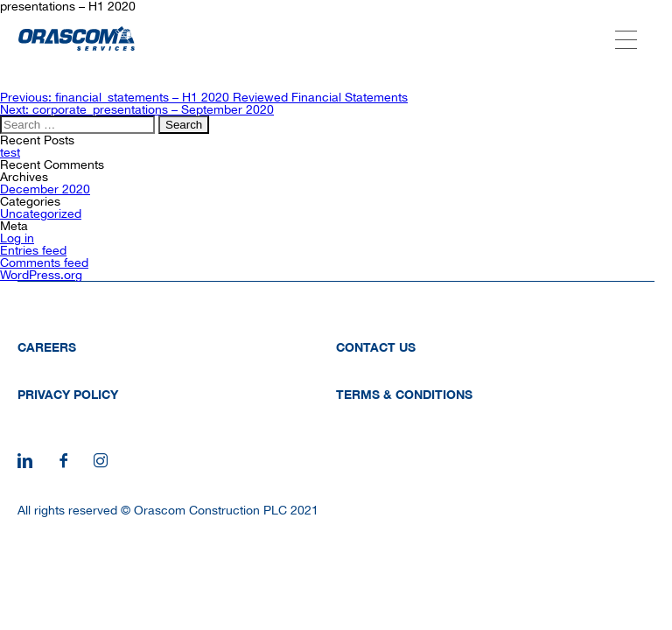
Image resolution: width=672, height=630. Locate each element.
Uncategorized (41, 213)
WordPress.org (41, 275)
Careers (47, 347)
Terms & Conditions (404, 394)
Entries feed (33, 250)
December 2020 (45, 189)
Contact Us (376, 347)
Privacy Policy (68, 394)
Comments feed (44, 262)
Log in (17, 238)
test (10, 152)
